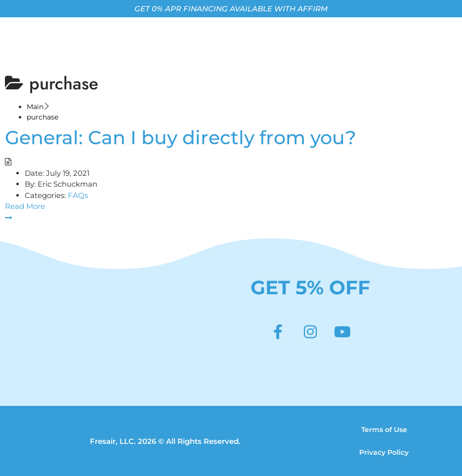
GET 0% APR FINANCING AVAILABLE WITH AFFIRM (231, 9)
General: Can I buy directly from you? (181, 138)
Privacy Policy (384, 452)
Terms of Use (384, 430)
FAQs (78, 195)
